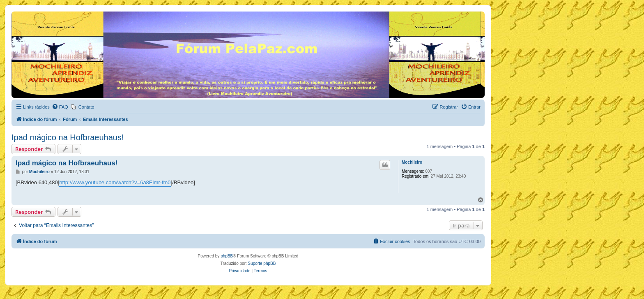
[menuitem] (60, 107)
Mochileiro (412, 162)
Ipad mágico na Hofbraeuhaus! (68, 137)
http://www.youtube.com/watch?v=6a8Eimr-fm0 (115, 182)
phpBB (227, 256)
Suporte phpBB (262, 263)
